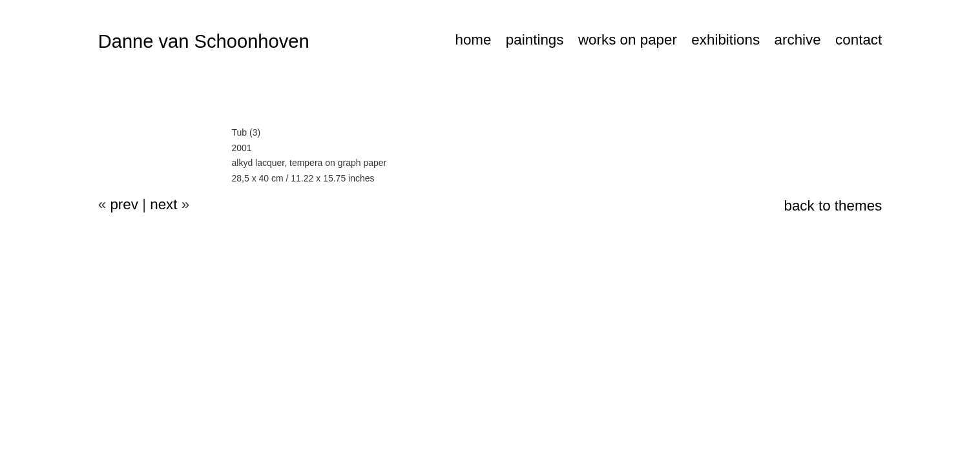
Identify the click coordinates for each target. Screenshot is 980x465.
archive (798, 40)
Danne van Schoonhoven (204, 41)
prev (124, 204)
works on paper (628, 40)
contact (859, 40)
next (163, 204)
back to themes (833, 206)
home (473, 40)
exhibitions (725, 40)
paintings (535, 40)
